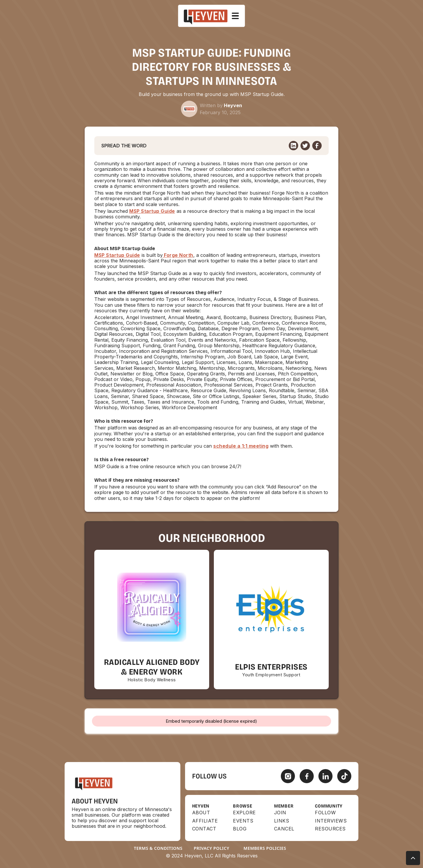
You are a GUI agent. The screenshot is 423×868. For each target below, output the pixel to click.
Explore (244, 813)
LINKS (282, 821)
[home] (206, 16)
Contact (204, 829)
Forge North (178, 255)
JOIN (280, 813)
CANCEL (284, 829)
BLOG (240, 829)
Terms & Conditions (158, 848)
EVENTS (243, 821)
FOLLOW (325, 813)
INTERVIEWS (331, 821)
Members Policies (265, 848)
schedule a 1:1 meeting (241, 446)
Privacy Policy (211, 848)
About (201, 813)
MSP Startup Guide (152, 211)
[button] (235, 16)
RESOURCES (330, 829)
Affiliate (205, 821)
